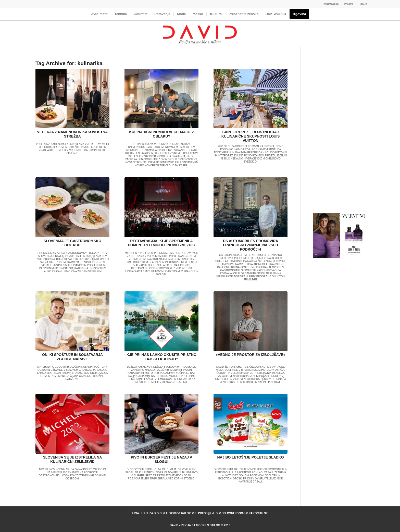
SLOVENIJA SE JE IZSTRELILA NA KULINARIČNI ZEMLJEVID (73, 459)
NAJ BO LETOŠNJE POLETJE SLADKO (251, 457)
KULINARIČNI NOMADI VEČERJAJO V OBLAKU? (161, 134)
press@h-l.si (208, 513)
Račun (363, 4)
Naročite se (258, 513)
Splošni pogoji (233, 513)
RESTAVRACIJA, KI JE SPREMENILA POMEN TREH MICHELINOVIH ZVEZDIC (162, 243)
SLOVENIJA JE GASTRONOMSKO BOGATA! (73, 243)
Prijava (348, 4)
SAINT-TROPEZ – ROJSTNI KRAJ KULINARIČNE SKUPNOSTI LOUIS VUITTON (251, 136)
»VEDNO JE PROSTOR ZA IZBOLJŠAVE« (251, 355)
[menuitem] (331, 4)
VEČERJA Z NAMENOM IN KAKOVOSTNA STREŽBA (72, 134)
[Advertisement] (340, 136)
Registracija (331, 4)
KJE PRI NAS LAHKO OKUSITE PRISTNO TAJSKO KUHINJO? (161, 357)
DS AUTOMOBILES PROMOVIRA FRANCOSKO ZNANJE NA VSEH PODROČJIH (251, 245)
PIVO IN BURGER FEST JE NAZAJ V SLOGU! (161, 459)
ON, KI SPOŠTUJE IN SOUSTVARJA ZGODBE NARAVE (72, 357)
